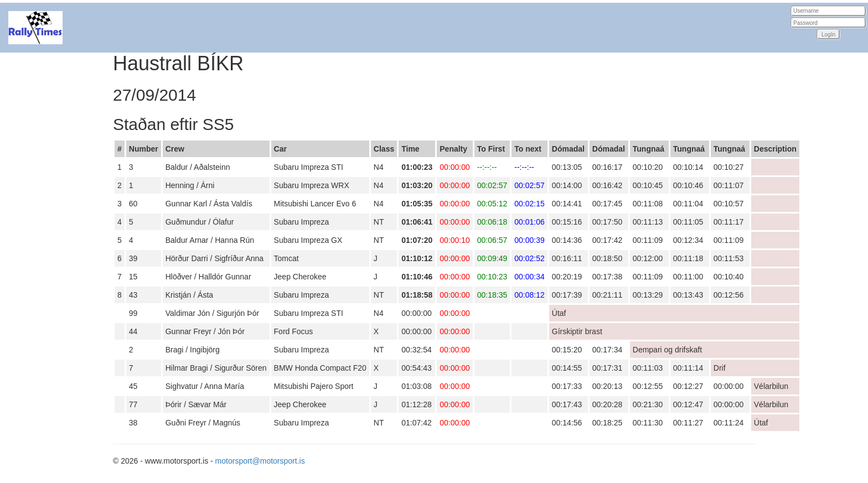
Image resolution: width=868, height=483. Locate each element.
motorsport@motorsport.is (260, 461)
